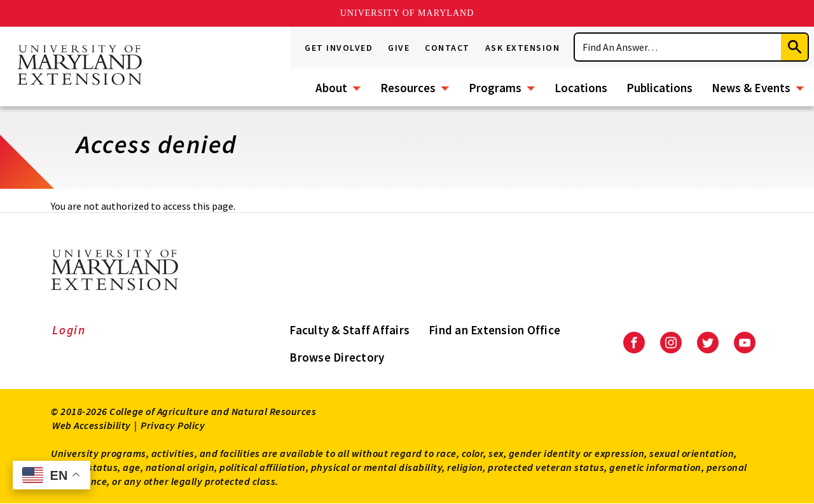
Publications (659, 88)
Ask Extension (523, 48)
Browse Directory (337, 357)
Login (69, 330)
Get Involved (339, 48)
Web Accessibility (92, 425)
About (331, 88)
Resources (408, 88)
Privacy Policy (173, 425)
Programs (495, 88)
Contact (447, 48)
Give (399, 48)
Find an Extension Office (494, 330)
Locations (581, 88)
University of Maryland (407, 13)
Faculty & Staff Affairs (349, 330)
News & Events (751, 88)
